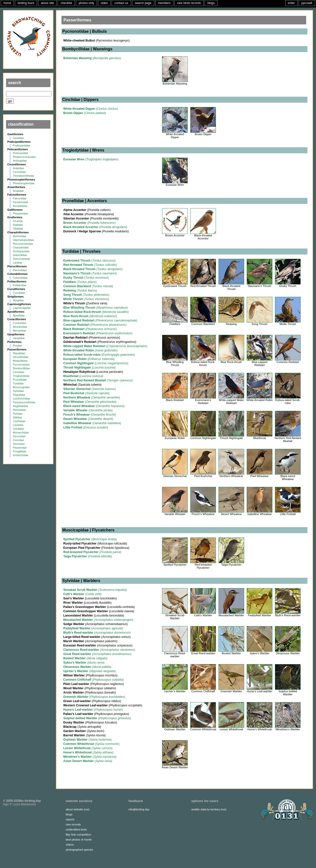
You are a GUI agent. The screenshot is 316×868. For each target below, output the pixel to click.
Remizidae (19, 410)
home (7, 3)
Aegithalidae (21, 406)
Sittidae (18, 417)
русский (307, 3)
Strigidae (18, 300)
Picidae (17, 346)
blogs (211, 3)
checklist (66, 3)
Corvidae (18, 440)
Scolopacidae (21, 251)
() (92, 58)
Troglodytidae (21, 376)
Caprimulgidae (22, 308)
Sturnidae (19, 444)
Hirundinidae (21, 357)
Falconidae (20, 198)
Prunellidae (20, 380)
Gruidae (18, 221)
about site (47, 3)
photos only (86, 3)
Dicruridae (19, 436)
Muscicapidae (21, 387)
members (164, 3)
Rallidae (18, 225)
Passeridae (20, 448)
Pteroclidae (20, 270)
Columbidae (20, 278)
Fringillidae (20, 451)
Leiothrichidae (22, 399)
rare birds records (189, 3)
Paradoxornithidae (24, 402)
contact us (121, 3)
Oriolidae (18, 429)
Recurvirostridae (23, 244)
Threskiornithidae (23, 176)
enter (291, 3)
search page (143, 3)
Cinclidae (19, 372)
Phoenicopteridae (24, 183)
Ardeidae (18, 168)
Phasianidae (21, 213)
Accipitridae (20, 206)
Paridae (18, 414)
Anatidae (18, 191)
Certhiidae (19, 421)
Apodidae (19, 315)
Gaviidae (18, 138)
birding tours (26, 3)
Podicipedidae (22, 146)
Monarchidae (21, 432)
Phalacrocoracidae (24, 157)
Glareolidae (20, 255)
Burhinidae (20, 236)
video (104, 3)
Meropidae (19, 331)
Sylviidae (18, 391)
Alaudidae (19, 353)
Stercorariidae (21, 259)
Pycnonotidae (21, 365)
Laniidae (18, 425)
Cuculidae (19, 293)
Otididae (18, 229)
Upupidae (19, 338)
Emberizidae (21, 455)
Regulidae (19, 395)
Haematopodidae (23, 240)
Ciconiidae (19, 172)
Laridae (18, 263)
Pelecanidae (21, 153)
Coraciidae (20, 323)
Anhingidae (20, 161)
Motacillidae (20, 361)
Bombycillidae (21, 368)
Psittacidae (20, 285)
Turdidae (18, 383)
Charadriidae (21, 247)
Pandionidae (21, 202)
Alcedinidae (20, 327)
